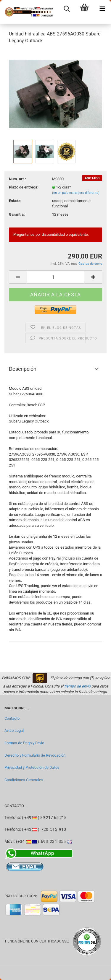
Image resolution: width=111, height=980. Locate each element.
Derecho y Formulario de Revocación (35, 755)
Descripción (23, 369)
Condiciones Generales (24, 780)
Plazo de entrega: (24, 187)
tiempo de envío (77, 686)
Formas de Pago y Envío (24, 743)
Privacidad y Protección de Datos (32, 767)
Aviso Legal (14, 730)
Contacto (12, 718)
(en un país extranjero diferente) (76, 193)
